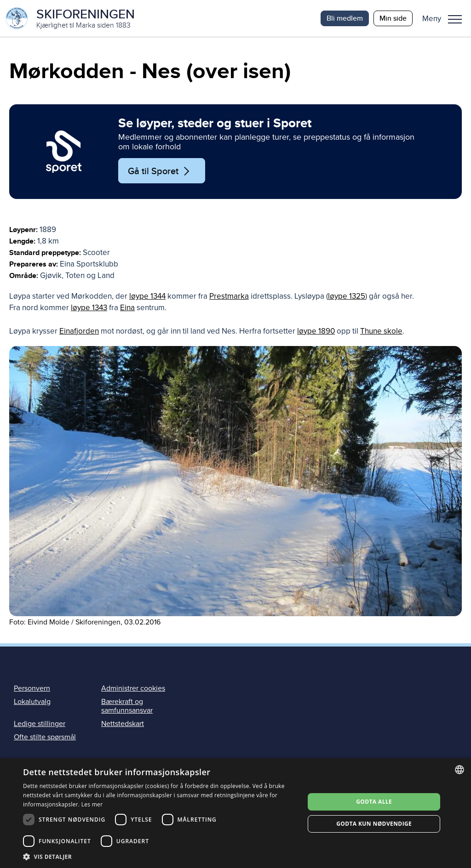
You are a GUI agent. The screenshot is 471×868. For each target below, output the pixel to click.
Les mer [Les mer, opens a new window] (92, 804)
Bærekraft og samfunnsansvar (127, 706)
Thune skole (381, 331)
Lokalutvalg (32, 702)
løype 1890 (316, 331)
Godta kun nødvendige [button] (374, 824)
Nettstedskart (123, 724)
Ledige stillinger (40, 724)
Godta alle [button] (374, 802)
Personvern (32, 688)
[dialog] (235, 813)
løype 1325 (347, 296)
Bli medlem (345, 18)
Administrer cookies (133, 688)
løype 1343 (89, 308)
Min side (393, 18)
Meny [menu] (455, 19)
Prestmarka (229, 296)
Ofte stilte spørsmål (45, 737)
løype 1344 (147, 296)
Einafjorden (79, 331)
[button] (445, 18)
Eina (127, 308)
